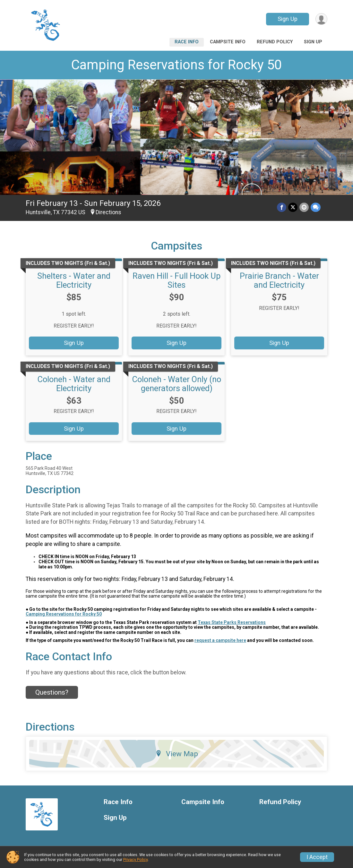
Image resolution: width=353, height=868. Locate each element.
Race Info (187, 42)
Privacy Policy (135, 859)
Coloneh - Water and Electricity (74, 384)
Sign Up (288, 19)
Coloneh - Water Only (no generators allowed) (177, 384)
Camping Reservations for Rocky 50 (176, 65)
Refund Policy (275, 42)
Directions (108, 212)
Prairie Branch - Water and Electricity (279, 280)
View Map (177, 754)
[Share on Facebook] (282, 207)
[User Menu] (321, 19)
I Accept (317, 857)
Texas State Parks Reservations (232, 622)
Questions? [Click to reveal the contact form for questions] (52, 692)
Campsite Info (228, 42)
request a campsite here (220, 640)
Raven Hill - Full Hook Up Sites (177, 280)
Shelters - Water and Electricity (74, 280)
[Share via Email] (304, 207)
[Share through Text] (316, 207)
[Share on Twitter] (293, 207)
